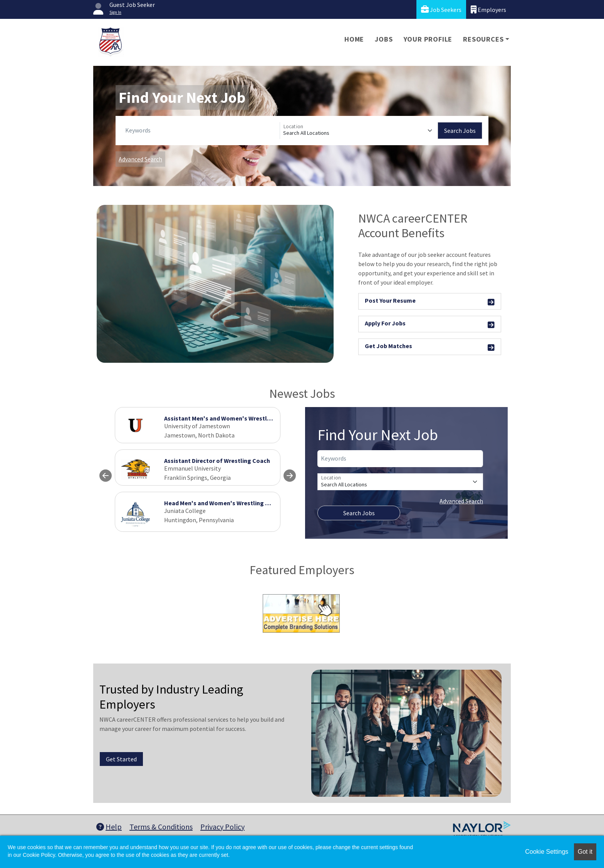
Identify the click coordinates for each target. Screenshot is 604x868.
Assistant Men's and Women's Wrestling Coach (229, 418)
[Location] (359, 131)
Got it (585, 852)
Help (109, 827)
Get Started (121, 759)
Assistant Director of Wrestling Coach (217, 461)
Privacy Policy (222, 827)
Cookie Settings (547, 852)
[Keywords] (201, 131)
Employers (488, 9)
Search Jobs (460, 131)
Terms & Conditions (161, 827)
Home (354, 39)
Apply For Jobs (430, 324)
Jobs (384, 39)
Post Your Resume (430, 302)
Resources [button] (483, 39)
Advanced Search (140, 159)
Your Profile (428, 39)
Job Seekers (441, 9)
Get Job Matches (430, 347)
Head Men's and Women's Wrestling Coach (223, 503)
